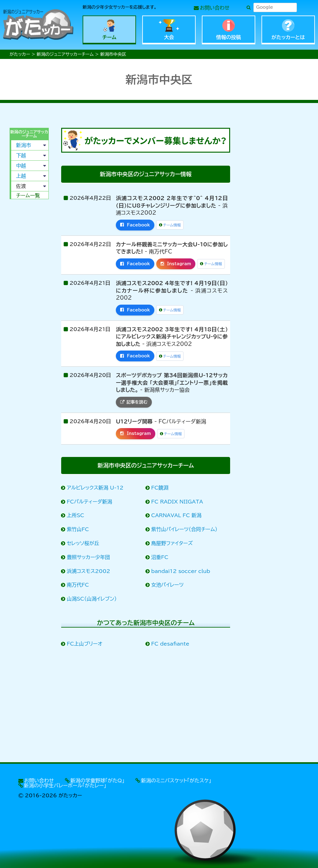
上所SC (76, 515)
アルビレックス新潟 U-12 (95, 488)
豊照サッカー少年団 (89, 557)
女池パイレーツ (168, 585)
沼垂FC (160, 557)
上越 (21, 176)
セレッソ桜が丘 (83, 543)
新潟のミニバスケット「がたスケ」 (176, 781)
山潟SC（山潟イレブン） (92, 599)
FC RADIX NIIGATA (177, 502)
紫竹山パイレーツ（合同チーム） (184, 529)
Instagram (176, 264)
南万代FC (78, 585)
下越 (21, 155)
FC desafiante (170, 644)
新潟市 (24, 145)
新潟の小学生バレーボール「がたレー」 (65, 785)
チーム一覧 (28, 195)
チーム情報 (170, 225)
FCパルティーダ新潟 (90, 502)
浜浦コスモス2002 (89, 571)
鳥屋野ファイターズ (172, 543)
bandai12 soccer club (181, 571)
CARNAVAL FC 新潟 (177, 515)
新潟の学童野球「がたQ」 (98, 781)
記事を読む (134, 402)
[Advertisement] (29, 298)
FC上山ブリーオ (85, 644)
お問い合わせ (215, 8)
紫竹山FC (78, 529)
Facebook (135, 225)
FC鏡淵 (160, 488)
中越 (21, 166)
